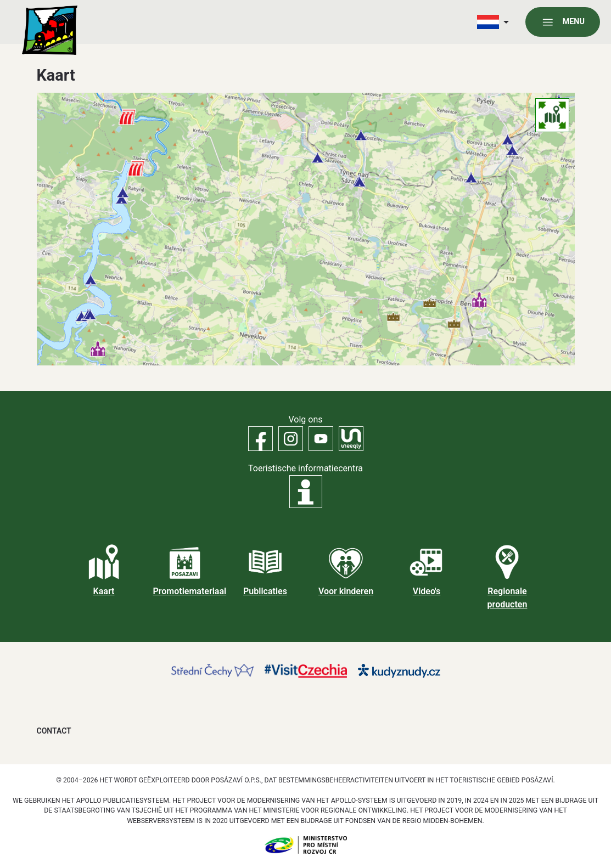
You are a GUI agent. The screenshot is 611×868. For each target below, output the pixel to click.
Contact (54, 731)
